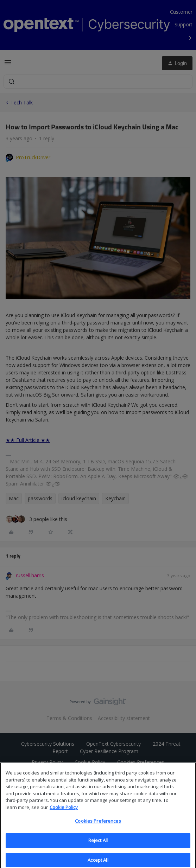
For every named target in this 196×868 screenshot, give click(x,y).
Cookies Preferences (98, 827)
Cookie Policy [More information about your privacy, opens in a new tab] (64, 812)
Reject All (98, 846)
